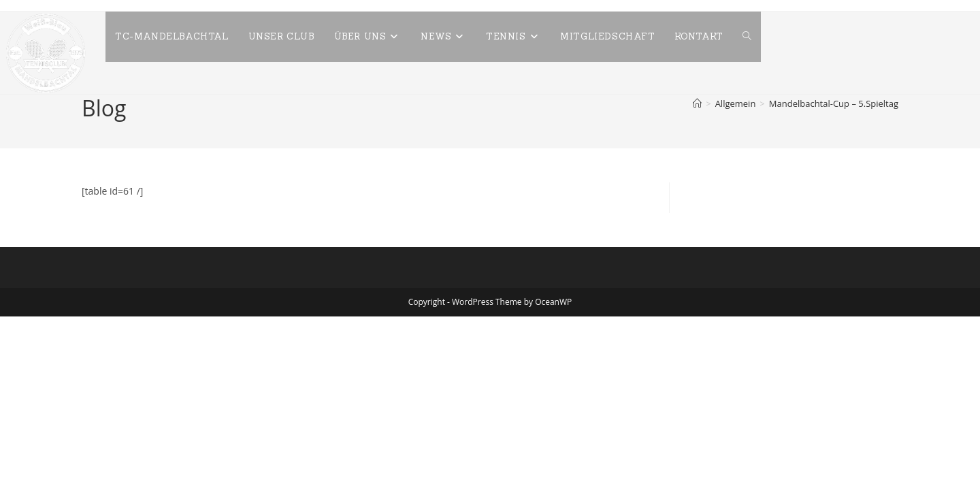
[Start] (697, 103)
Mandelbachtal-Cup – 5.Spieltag (834, 103)
